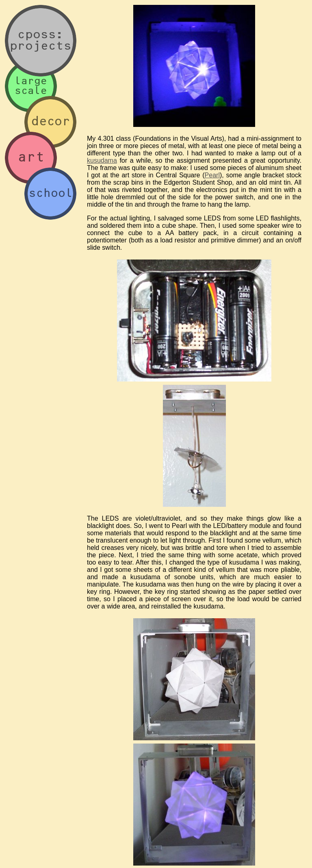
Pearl (212, 175)
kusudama (102, 160)
